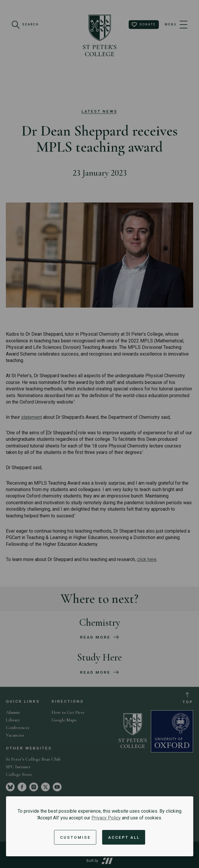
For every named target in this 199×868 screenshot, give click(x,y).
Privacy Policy (106, 818)
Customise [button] (75, 837)
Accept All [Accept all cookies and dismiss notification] (124, 837)
